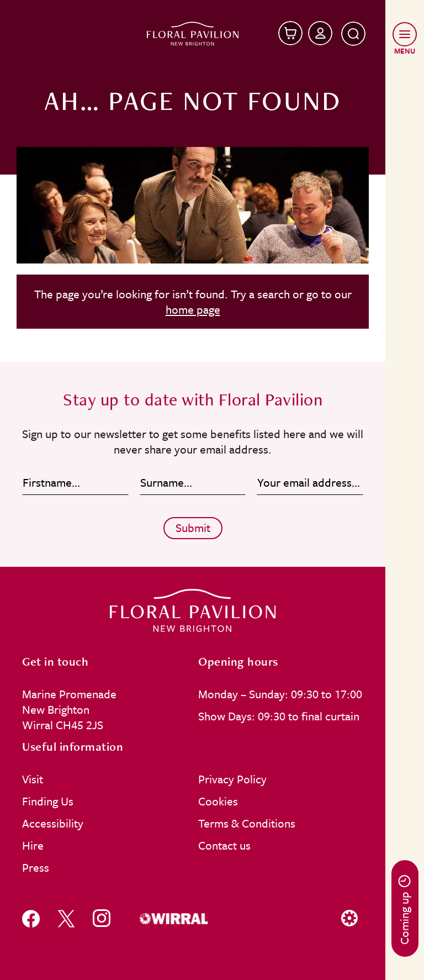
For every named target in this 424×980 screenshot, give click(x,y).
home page (193, 309)
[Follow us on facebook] (31, 918)
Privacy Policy (232, 779)
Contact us (224, 845)
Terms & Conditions (247, 823)
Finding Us (48, 801)
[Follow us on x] (66, 918)
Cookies (218, 801)
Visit (33, 779)
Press (36, 867)
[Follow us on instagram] (102, 918)
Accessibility (53, 823)
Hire (33, 845)
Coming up (404, 910)
